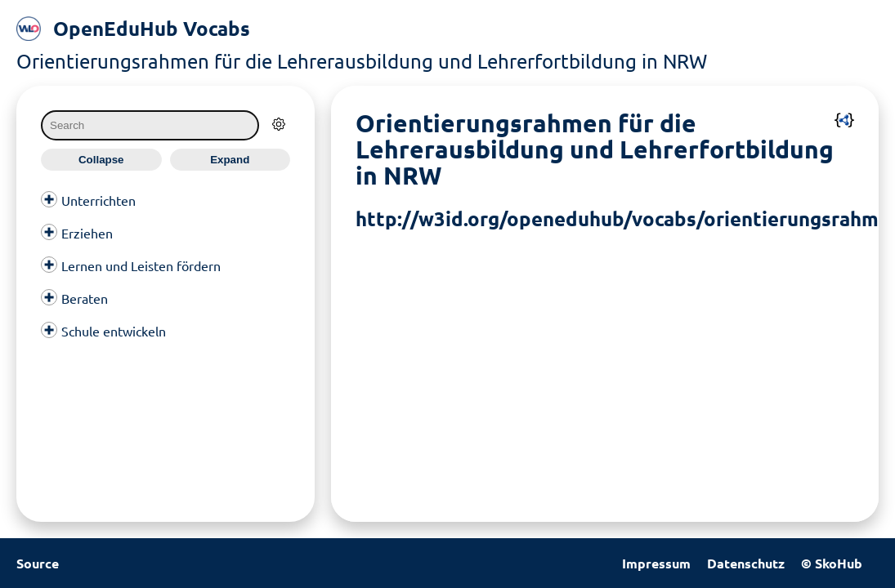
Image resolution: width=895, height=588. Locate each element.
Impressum (656, 563)
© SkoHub (832, 563)
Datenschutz (746, 563)
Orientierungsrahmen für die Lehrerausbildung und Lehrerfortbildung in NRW (362, 61)
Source (38, 563)
